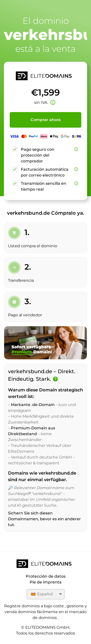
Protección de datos (46, 576)
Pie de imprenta (46, 582)
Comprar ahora (46, 120)
